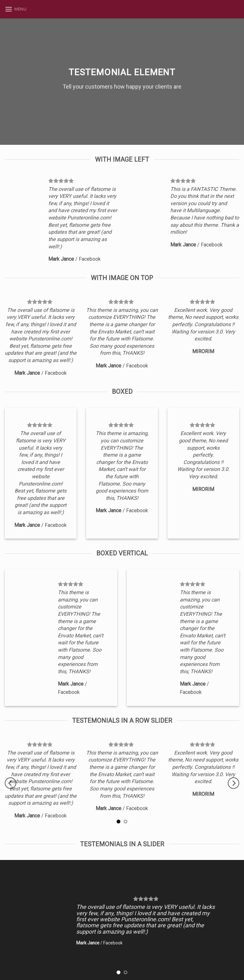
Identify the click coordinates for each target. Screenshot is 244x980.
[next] (234, 783)
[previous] (10, 783)
